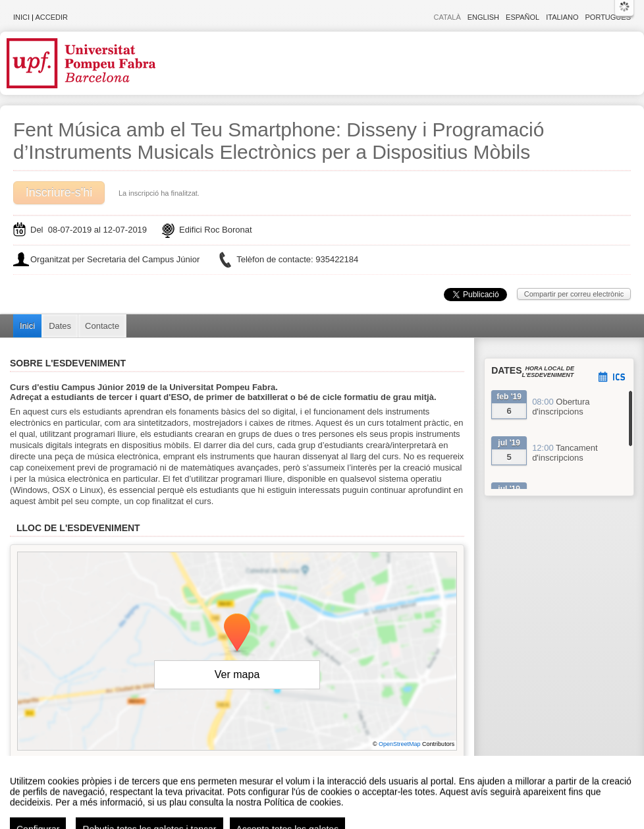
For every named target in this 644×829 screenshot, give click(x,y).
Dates (60, 326)
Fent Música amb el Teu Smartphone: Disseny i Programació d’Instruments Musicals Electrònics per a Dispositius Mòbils (279, 141)
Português (608, 17)
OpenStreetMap (400, 744)
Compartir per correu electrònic (574, 294)
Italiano (562, 17)
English (483, 17)
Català (447, 17)
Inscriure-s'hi (59, 192)
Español (523, 17)
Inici (21, 17)
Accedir (51, 17)
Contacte (102, 326)
